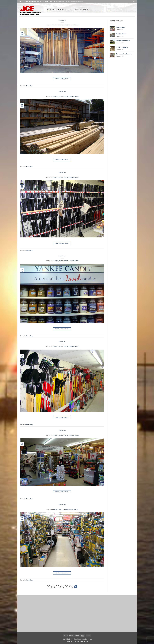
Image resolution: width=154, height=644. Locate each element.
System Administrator (71, 25)
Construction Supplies (124, 54)
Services (68, 10)
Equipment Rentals (123, 40)
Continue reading (62, 79)
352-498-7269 (60, 1)
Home (52, 10)
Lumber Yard (121, 27)
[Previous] (48, 587)
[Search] (48, 10)
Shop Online (77, 10)
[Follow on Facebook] (132, 2)
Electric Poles (121, 34)
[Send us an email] (134, 2)
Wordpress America (81, 641)
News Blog (60, 10)
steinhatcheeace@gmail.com (76, 1)
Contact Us (88, 10)
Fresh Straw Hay (122, 47)
